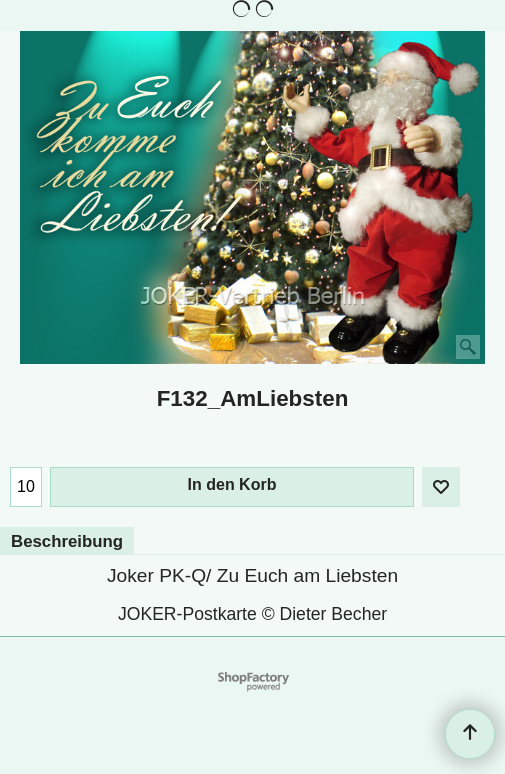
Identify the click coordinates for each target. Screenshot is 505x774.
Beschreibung (67, 541)
